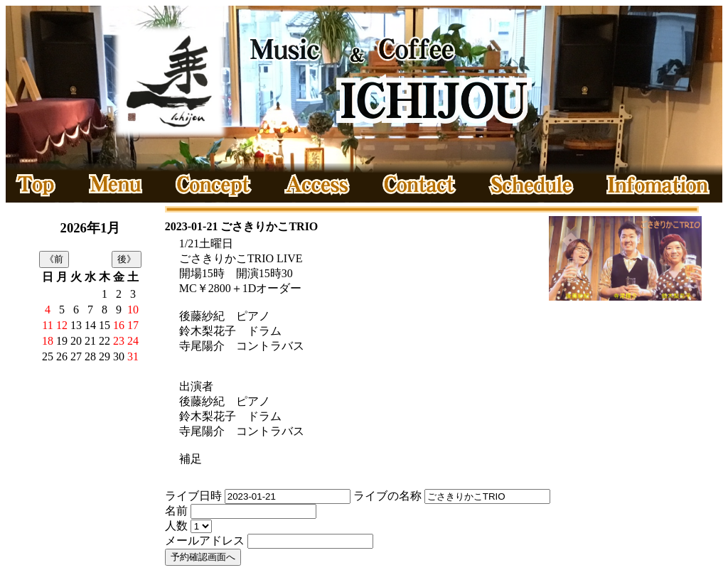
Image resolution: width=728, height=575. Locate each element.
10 (133, 310)
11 (47, 325)
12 (62, 325)
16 (119, 325)
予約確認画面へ (203, 557)
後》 (127, 259)
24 (133, 341)
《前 (54, 259)
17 (133, 325)
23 (119, 341)
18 (48, 341)
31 (133, 356)
